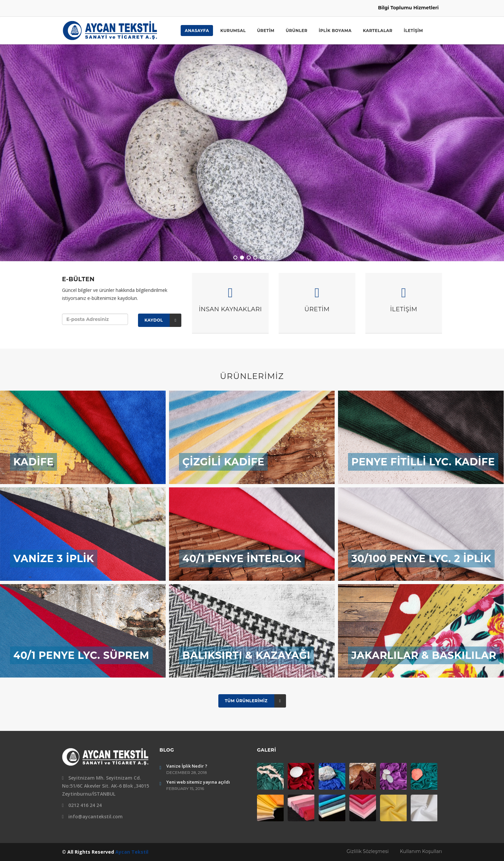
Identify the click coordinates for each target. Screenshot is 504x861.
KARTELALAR (378, 31)
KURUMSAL (233, 31)
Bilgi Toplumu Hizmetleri (408, 8)
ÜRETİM (266, 31)
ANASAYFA (197, 31)
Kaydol (163, 320)
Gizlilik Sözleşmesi (368, 851)
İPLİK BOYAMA (335, 31)
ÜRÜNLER (296, 31)
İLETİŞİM (413, 31)
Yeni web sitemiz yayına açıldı (198, 782)
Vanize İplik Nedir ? (187, 766)
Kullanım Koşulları (421, 851)
